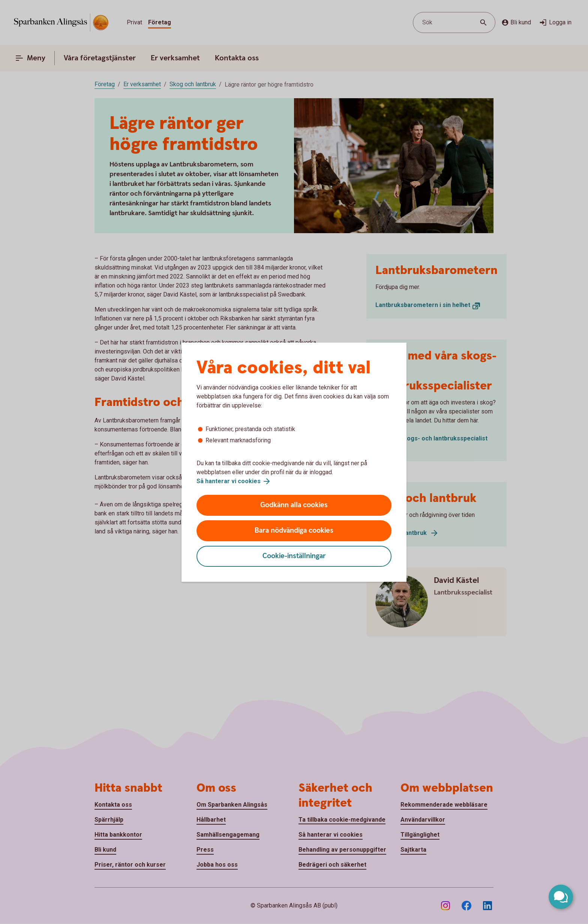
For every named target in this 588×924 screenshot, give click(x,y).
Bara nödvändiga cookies (294, 531)
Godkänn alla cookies (294, 505)
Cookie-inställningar (294, 556)
